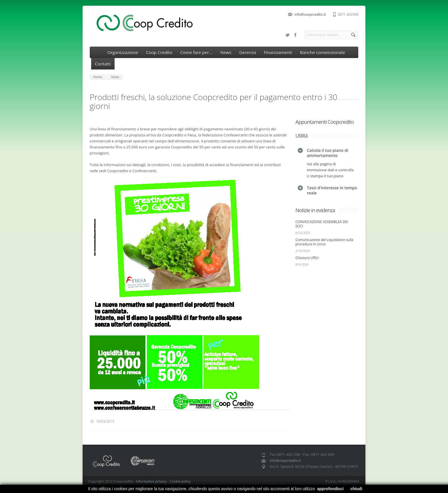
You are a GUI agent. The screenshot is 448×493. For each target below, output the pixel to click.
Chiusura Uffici (307, 245)
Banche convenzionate (323, 52)
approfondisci (330, 489)
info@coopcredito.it (310, 14)
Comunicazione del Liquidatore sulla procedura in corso (324, 230)
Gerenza (248, 52)
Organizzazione (123, 52)
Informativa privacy (151, 481)
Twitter (287, 35)
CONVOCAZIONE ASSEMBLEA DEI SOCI (322, 212)
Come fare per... (196, 52)
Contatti (103, 64)
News (226, 52)
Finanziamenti (278, 52)
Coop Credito (159, 52)
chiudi (356, 489)
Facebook (295, 35)
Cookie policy (180, 481)
